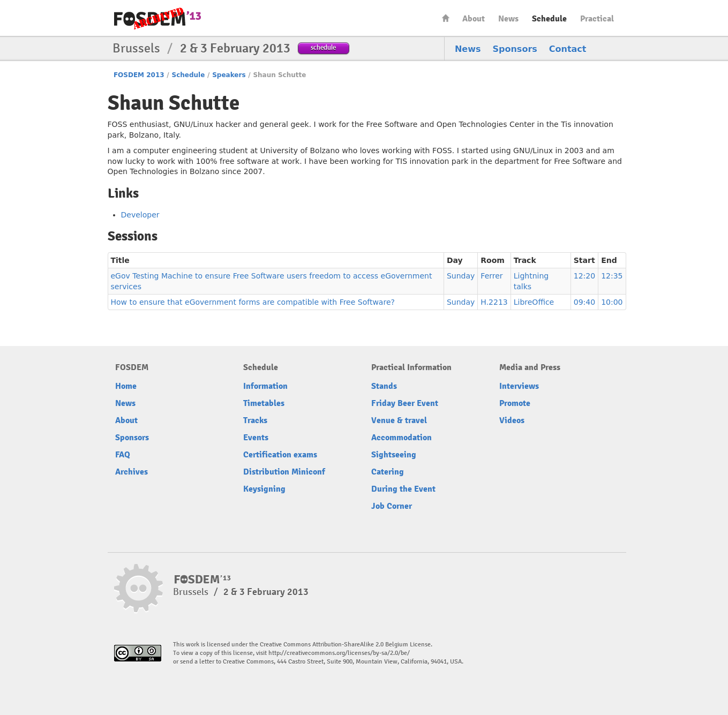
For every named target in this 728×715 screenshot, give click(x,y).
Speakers (229, 75)
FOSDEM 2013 (139, 75)
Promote (515, 403)
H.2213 (494, 302)
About (474, 19)
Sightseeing (394, 455)
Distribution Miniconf (284, 472)
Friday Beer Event (405, 403)
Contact (568, 49)
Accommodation (401, 438)
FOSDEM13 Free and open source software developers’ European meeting (157, 18)
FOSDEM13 (203, 579)
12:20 (584, 276)
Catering (388, 472)
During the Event (403, 489)
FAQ (123, 455)
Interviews (519, 386)
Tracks (255, 420)
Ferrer (491, 276)
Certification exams (280, 455)
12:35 (612, 276)
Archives (132, 472)
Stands (384, 386)
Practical (597, 19)
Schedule (549, 19)
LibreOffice (534, 302)
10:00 (612, 302)
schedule (323, 47)
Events (256, 438)
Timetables (264, 403)
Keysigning (264, 489)
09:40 (584, 302)
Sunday (461, 276)
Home (446, 18)
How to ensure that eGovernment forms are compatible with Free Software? (253, 302)
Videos (512, 420)
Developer (140, 215)
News (508, 19)
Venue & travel (399, 420)
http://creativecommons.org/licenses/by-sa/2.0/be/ (339, 653)
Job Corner (392, 506)
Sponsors (515, 49)
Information (265, 386)
